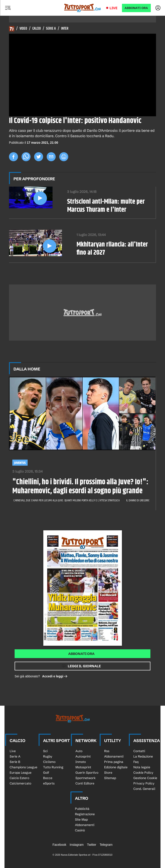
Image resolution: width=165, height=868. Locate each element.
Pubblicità (82, 809)
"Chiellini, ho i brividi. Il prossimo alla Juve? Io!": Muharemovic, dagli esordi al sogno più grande (80, 487)
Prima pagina (114, 762)
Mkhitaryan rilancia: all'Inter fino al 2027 (112, 249)
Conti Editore (85, 783)
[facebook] (13, 157)
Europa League (21, 773)
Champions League (23, 767)
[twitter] (39, 157)
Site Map (81, 820)
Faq (136, 762)
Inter (65, 29)
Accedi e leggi (55, 676)
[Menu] (8, 8)
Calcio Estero (19, 778)
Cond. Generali (144, 789)
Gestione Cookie (145, 778)
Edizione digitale (116, 767)
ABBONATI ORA (136, 8)
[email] (51, 157)
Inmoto (81, 762)
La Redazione (143, 756)
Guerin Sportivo (87, 773)
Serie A (51, 29)
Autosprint (83, 756)
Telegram (106, 845)
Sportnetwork (86, 778)
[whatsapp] (26, 157)
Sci (45, 751)
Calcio (37, 29)
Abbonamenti (114, 756)
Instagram (77, 845)
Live (113, 8)
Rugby (48, 756)
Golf (46, 773)
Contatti (139, 751)
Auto (79, 751)
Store (108, 773)
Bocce (48, 778)
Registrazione (85, 814)
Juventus (20, 463)
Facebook (59, 845)
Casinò (80, 830)
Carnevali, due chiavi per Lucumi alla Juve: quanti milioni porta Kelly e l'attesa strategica (67, 500)
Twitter (91, 845)
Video (23, 29)
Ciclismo (49, 762)
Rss (107, 751)
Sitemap (110, 778)
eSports (49, 783)
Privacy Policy (144, 783)
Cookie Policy (143, 773)
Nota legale (142, 767)
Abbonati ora (81, 654)
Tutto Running (53, 767)
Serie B (15, 762)
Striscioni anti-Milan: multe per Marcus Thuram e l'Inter (106, 206)
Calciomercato (20, 783)
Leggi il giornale (84, 666)
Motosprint (83, 767)
